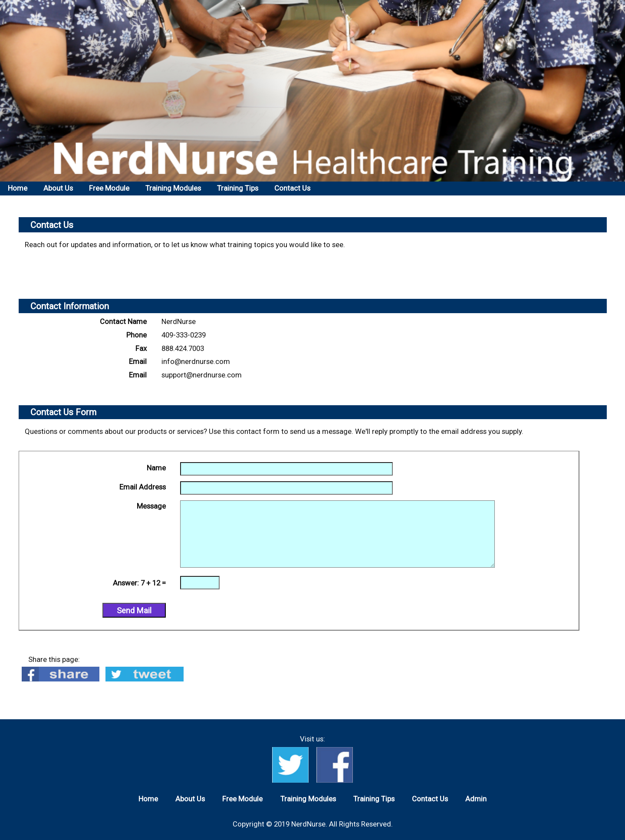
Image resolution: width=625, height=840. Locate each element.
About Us (58, 188)
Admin (476, 799)
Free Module (109, 188)
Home (18, 188)
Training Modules (173, 188)
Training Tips (238, 188)
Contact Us (292, 188)
